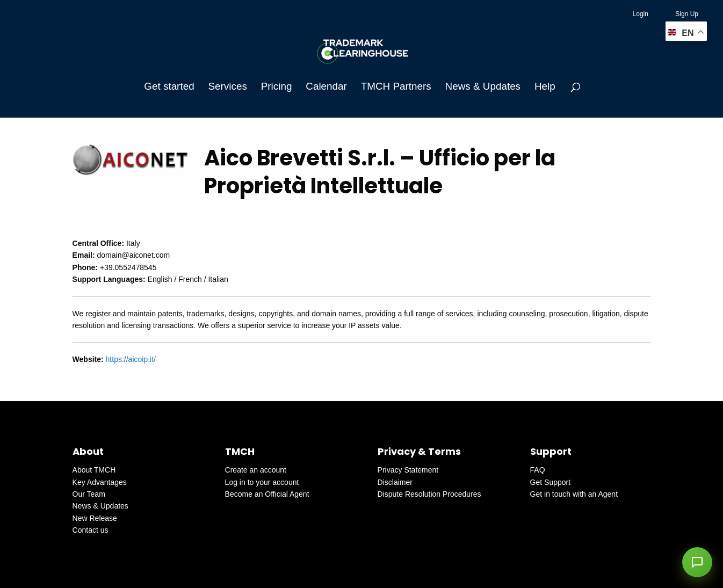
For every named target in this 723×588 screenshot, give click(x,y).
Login (641, 14)
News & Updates (483, 86)
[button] (697, 562)
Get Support (551, 482)
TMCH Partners (396, 86)
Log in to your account (262, 482)
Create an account (256, 470)
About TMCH (94, 470)
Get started (169, 86)
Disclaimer (395, 482)
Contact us (91, 530)
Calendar (326, 86)
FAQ (538, 470)
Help (545, 86)
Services (228, 86)
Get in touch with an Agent (574, 494)
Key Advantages (100, 482)
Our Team (89, 494)
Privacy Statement (408, 470)
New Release (95, 518)
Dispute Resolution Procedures (429, 494)
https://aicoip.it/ (131, 359)
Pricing (277, 86)
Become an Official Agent (267, 494)
